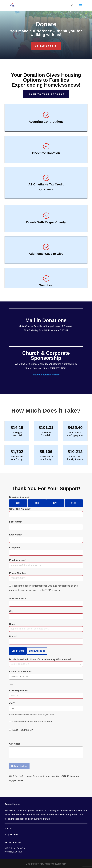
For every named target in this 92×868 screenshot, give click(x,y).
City (11, 611)
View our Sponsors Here (46, 375)
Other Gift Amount (19, 509)
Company (15, 547)
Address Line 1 (18, 598)
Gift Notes (15, 744)
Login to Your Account (46, 94)
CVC (12, 703)
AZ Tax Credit (46, 46)
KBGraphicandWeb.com (53, 864)
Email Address (17, 560)
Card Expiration (18, 691)
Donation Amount (19, 497)
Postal (13, 636)
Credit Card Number (20, 672)
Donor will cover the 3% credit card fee (32, 722)
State (12, 624)
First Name (15, 522)
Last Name (15, 535)
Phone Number (18, 573)
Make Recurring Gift (23, 730)
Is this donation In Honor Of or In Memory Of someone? (40, 659)
